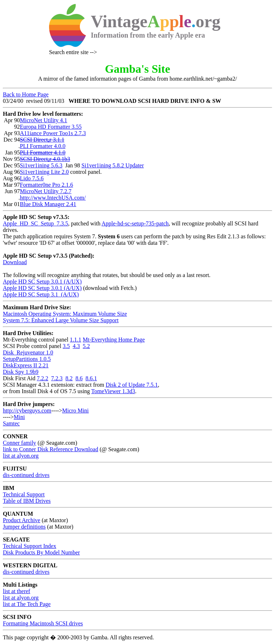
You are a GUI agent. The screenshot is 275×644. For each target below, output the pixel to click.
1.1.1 (76, 340)
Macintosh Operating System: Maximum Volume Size (65, 314)
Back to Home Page (26, 94)
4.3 (76, 346)
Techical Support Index (30, 546)
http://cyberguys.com (27, 411)
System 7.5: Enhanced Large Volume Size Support (61, 320)
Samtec (11, 423)
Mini (19, 417)
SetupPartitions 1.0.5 (27, 359)
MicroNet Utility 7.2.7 (46, 191)
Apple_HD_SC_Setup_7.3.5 (35, 223)
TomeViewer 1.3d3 (113, 391)
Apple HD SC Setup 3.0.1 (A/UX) (42, 282)
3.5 (66, 346)
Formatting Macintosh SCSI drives (43, 623)
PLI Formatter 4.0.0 (43, 146)
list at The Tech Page (27, 604)
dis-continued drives (26, 475)
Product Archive (21, 520)
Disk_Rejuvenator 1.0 (28, 352)
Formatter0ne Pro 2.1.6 (47, 185)
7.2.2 (43, 378)
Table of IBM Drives (27, 501)
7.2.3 (57, 378)
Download (15, 262)
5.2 (86, 346)
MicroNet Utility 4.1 (44, 120)
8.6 (79, 378)
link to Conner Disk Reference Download (50, 449)
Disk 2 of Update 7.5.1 (132, 385)
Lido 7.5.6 (32, 178)
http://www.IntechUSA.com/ (53, 198)
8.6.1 (91, 378)
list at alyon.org (21, 456)
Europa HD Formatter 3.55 (51, 127)
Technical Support (24, 494)
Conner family (20, 443)
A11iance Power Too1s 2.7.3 (53, 133)
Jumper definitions (24, 527)
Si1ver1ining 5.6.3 (41, 165)
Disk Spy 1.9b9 (21, 372)
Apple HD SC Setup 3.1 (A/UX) (41, 294)
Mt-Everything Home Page (114, 340)
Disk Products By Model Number (41, 552)
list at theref (16, 591)
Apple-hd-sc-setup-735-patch (135, 223)
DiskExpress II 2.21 (26, 365)
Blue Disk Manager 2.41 (48, 204)
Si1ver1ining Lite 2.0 (44, 172)
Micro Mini (76, 411)
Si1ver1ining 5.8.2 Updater (113, 165)
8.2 (69, 378)
